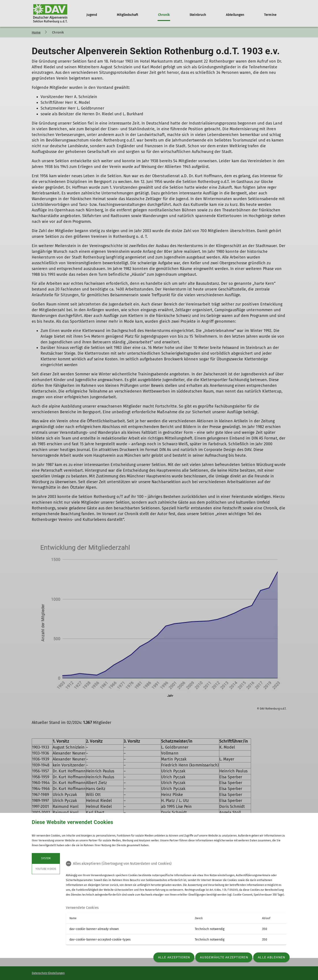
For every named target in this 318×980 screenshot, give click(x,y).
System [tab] (46, 858)
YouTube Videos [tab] (46, 869)
